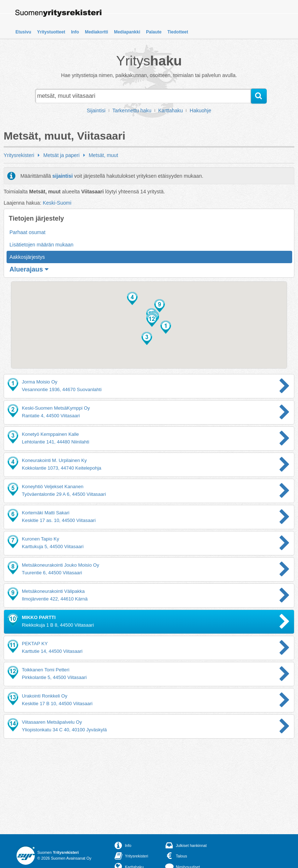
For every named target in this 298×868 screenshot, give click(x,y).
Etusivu (23, 32)
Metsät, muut (104, 155)
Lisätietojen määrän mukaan (41, 245)
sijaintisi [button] (63, 176)
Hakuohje (200, 110)
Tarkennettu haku (132, 110)
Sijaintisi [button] (96, 110)
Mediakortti (96, 32)
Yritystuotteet (51, 32)
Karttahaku (171, 110)
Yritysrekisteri (19, 155)
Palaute (154, 32)
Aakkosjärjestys (27, 257)
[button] (166, 327)
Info (75, 32)
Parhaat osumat (27, 232)
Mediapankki (127, 32)
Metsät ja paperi (61, 155)
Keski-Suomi (57, 203)
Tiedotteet (178, 32)
